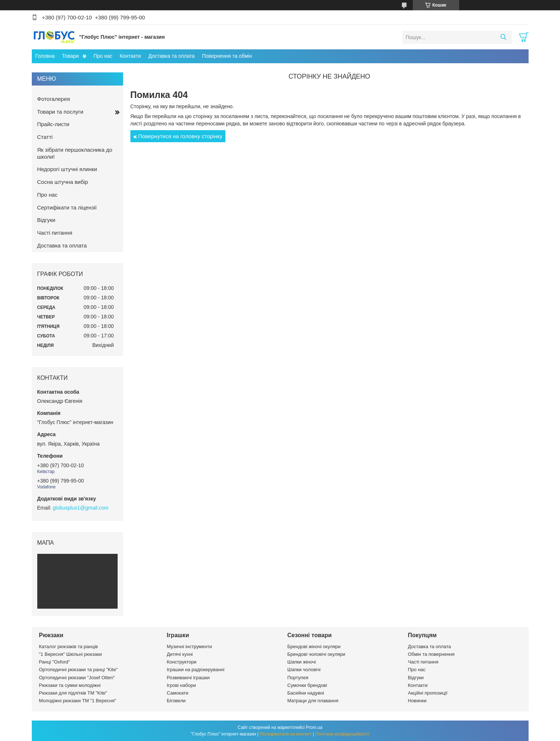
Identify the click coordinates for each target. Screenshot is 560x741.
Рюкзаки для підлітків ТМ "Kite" (73, 693)
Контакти (130, 56)
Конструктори (182, 662)
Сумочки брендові (307, 685)
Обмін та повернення (431, 654)
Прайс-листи (53, 124)
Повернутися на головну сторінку (180, 136)
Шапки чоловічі (304, 670)
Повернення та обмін (227, 56)
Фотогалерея (54, 99)
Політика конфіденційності (342, 734)
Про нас (103, 56)
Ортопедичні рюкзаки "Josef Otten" (77, 678)
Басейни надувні (306, 693)
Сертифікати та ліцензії (67, 207)
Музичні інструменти (190, 647)
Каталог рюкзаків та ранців (69, 647)
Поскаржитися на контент (286, 734)
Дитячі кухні (180, 654)
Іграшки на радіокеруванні (196, 670)
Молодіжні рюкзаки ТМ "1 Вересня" (78, 701)
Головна (45, 56)
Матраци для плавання (313, 701)
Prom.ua (314, 727)
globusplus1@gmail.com (81, 508)
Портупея (298, 678)
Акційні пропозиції (428, 693)
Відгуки (46, 220)
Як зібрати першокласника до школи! (75, 153)
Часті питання (55, 233)
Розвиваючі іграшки (188, 678)
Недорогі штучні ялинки (67, 169)
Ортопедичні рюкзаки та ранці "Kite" (79, 670)
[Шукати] (504, 37)
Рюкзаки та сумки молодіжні (70, 685)
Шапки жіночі (302, 662)
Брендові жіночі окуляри (314, 647)
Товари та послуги (60, 112)
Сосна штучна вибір (63, 182)
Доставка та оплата (172, 56)
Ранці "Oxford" (55, 662)
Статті (45, 137)
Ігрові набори (182, 685)
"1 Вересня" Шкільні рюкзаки (71, 654)
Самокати (178, 693)
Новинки (417, 701)
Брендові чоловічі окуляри (317, 654)
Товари (71, 56)
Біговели (176, 701)
